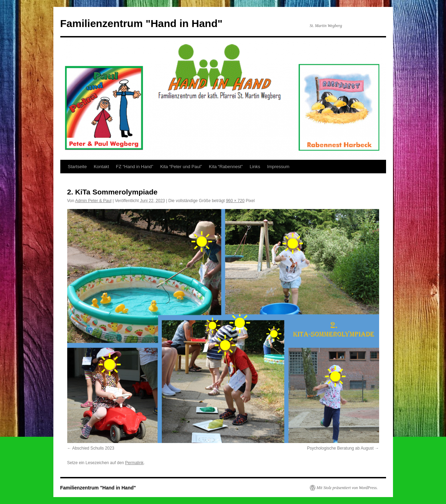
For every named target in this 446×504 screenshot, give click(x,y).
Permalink (134, 463)
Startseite (77, 167)
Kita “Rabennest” (226, 167)
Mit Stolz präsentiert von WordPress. (347, 488)
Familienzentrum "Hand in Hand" (142, 23)
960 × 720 (235, 201)
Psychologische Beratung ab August (340, 448)
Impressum (278, 167)
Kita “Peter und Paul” (181, 167)
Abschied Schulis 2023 (93, 448)
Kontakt (101, 167)
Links (255, 167)
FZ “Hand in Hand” (135, 167)
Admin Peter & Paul (93, 201)
